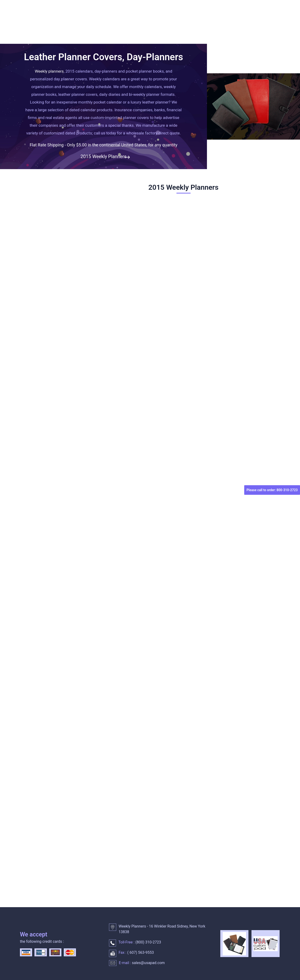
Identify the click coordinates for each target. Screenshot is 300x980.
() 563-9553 (140, 952)
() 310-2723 (148, 942)
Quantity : (30, 420)
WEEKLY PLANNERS (69, 27)
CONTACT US (35, 38)
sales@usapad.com (148, 963)
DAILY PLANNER (118, 27)
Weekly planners (49, 71)
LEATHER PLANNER (223, 27)
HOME (29, 27)
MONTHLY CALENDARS (169, 27)
